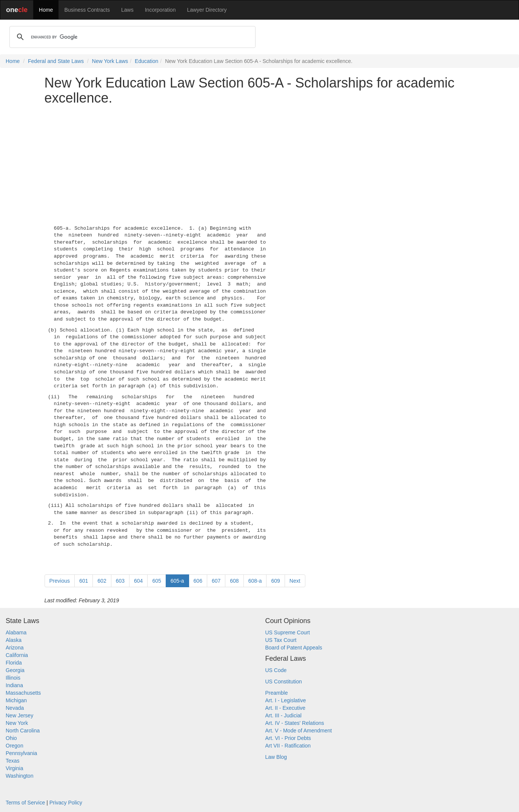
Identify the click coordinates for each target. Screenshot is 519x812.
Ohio (11, 738)
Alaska (14, 640)
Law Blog (276, 757)
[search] (131, 37)
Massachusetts (23, 693)
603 (120, 581)
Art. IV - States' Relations (295, 723)
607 (216, 581)
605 (156, 581)
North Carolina (23, 731)
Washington (19, 776)
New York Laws (110, 61)
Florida (14, 663)
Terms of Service (25, 803)
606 (198, 581)
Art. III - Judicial (283, 715)
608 (234, 581)
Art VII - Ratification (288, 746)
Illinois (13, 678)
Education (146, 61)
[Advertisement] (260, 163)
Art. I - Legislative (286, 700)
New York (17, 723)
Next (295, 581)
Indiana (14, 685)
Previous (60, 581)
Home (46, 10)
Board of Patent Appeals (294, 648)
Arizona (15, 648)
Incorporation (160, 10)
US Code (276, 670)
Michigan (16, 700)
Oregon (15, 746)
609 (275, 581)
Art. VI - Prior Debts (288, 738)
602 (102, 581)
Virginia (14, 768)
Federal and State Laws (56, 61)
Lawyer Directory (207, 10)
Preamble (277, 693)
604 (138, 581)
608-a (255, 581)
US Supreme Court (288, 632)
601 (84, 581)
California (17, 655)
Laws (127, 10)
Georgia (15, 670)
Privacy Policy (66, 803)
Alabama (16, 632)
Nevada (15, 708)
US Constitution (284, 682)
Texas (13, 761)
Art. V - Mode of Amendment (299, 731)
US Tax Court (281, 640)
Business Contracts (87, 10)
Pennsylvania (21, 753)
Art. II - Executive (286, 708)
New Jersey (19, 715)
